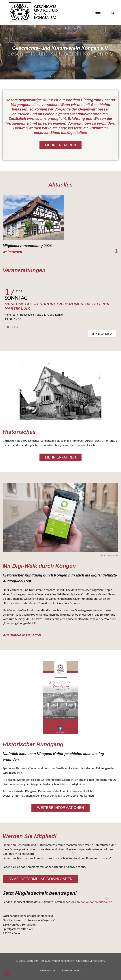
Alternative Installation (22, 635)
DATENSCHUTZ (71, 970)
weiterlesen (12, 252)
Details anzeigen (102, 334)
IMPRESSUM (48, 970)
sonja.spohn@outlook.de (97, 902)
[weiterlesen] (116, 251)
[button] (98, 12)
